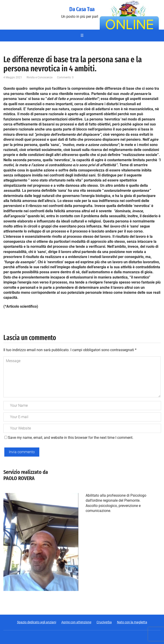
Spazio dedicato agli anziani (37, 622)
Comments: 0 (65, 77)
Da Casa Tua (82, 9)
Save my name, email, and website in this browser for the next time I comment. (71, 438)
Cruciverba (104, 622)
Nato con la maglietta (132, 622)
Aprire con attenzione (76, 622)
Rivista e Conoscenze (40, 77)
